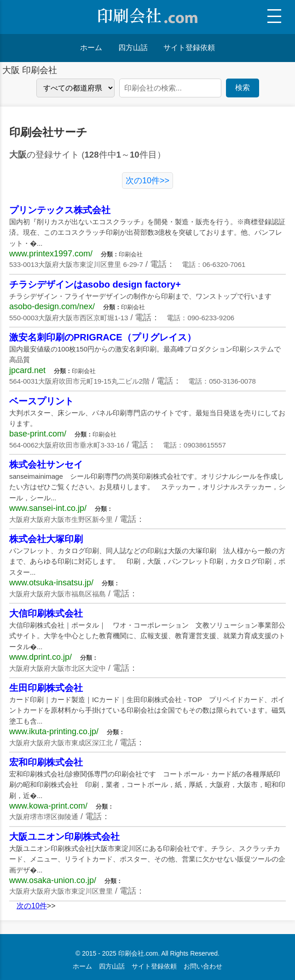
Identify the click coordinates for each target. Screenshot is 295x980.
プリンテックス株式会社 (60, 210)
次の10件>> (147, 181)
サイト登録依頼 (189, 48)
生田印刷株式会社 (46, 688)
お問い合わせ (203, 966)
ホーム (91, 48)
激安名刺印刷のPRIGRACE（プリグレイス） (103, 337)
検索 (243, 88)
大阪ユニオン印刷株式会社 (64, 837)
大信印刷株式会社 (46, 613)
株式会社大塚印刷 (46, 539)
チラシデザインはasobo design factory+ (95, 284)
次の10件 (32, 906)
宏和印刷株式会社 (46, 762)
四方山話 (133, 48)
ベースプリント (41, 401)
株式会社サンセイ (46, 465)
